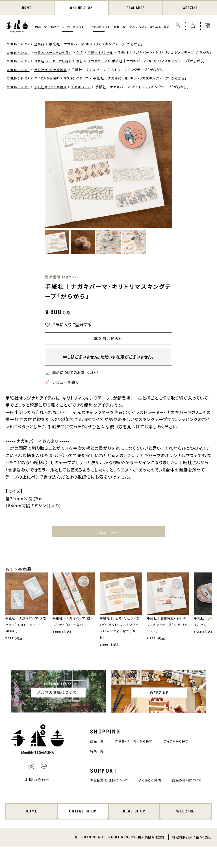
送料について (138, 27)
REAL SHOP (136, 8)
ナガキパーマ (103, 67)
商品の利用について (103, 804)
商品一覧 (41, 27)
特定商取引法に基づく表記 (192, 858)
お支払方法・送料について (108, 794)
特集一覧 (120, 27)
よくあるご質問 (160, 27)
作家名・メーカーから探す (68, 27)
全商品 (41, 44)
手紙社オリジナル (107, 53)
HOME (27, 8)
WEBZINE (190, 8)
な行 (84, 67)
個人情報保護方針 (151, 858)
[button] (7, 610)
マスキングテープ (81, 90)
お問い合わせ (36, 798)
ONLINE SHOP (81, 8)
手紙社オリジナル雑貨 (53, 82)
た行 (84, 53)
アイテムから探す (99, 27)
